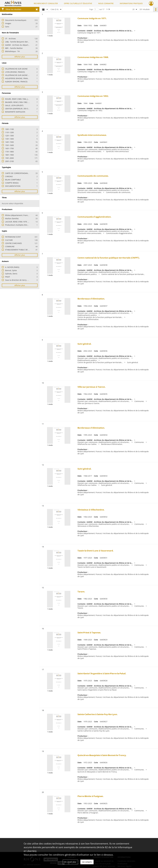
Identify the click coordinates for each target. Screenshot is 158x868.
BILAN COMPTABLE (13, 180)
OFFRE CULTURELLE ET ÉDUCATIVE (78, 3)
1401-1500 (9, 142)
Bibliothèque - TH (12, 51)
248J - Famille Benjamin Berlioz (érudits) (22, 42)
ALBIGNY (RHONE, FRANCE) (16, 82)
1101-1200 (9, 132)
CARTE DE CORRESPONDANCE (18, 173)
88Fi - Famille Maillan (14, 48)
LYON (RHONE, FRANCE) (15, 72)
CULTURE (9, 240)
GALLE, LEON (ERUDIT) (14, 105)
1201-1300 (9, 136)
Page (91, 9)
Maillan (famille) (12, 218)
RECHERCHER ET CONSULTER (46, 3)
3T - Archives (10, 39)
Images (8, 23)
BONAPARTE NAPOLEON (15, 112)
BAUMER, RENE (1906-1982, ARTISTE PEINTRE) (24, 102)
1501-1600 (9, 145)
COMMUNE (10, 246)
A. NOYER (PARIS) (12, 267)
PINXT (8, 277)
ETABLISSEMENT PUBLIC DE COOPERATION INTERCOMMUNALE (31, 250)
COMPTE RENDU (12, 183)
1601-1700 (9, 148)
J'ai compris (87, 862)
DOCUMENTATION (13, 186)
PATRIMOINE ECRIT (13, 237)
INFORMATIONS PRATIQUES (131, 3)
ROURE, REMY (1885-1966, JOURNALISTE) (22, 99)
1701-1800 (9, 152)
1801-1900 (9, 155)
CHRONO (9, 176)
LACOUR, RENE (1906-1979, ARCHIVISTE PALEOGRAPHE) (28, 222)
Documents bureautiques (16, 20)
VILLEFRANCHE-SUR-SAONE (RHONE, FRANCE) (24, 75)
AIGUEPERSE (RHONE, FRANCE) (18, 78)
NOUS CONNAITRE (106, 3)
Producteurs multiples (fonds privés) (20, 225)
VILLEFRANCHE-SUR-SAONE (16, 69)
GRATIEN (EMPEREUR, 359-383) (18, 109)
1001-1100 (9, 129)
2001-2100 (9, 161)
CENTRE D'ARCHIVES (14, 243)
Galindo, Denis (11, 274)
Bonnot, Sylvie (11, 270)
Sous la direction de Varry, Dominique (21, 280)
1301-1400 (9, 139)
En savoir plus (70, 862)
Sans (7, 27)
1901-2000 (9, 158)
